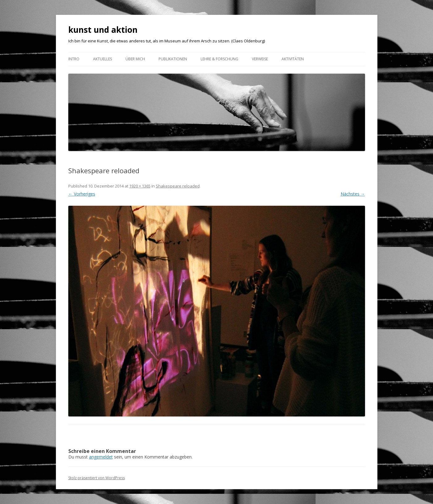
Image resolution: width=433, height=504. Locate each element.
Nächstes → (353, 194)
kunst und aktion (103, 30)
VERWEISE (260, 59)
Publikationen (173, 59)
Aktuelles (102, 59)
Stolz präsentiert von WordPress (97, 478)
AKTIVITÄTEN (293, 59)
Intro (74, 59)
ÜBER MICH (135, 59)
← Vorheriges (82, 194)
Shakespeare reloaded (178, 186)
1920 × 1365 (140, 186)
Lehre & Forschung (219, 59)
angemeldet (101, 457)
